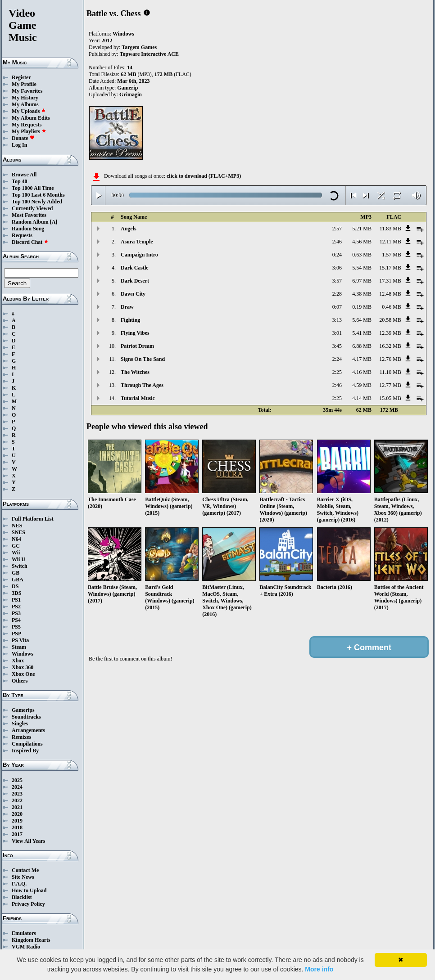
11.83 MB (390, 229)
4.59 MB (362, 385)
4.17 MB (362, 359)
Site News (23, 877)
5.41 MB (362, 333)
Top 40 (20, 181)
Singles (20, 724)
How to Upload (29, 890)
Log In (19, 145)
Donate (23, 138)
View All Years (28, 841)
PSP (16, 634)
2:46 (337, 242)
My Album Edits (31, 118)
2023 (17, 794)
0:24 (337, 255)
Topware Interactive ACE (149, 54)
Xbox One (23, 674)
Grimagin (131, 94)
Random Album (30, 222)
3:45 (337, 346)
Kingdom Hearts (31, 940)
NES (17, 526)
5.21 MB (362, 229)
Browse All (24, 175)
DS (15, 586)
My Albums (25, 104)
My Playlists (29, 131)
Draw (127, 307)
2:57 (337, 229)
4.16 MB (362, 372)
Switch (20, 566)
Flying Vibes (135, 333)
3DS (16, 593)
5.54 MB (362, 268)
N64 (16, 539)
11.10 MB (390, 372)
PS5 (16, 627)
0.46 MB (392, 307)
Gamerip (127, 88)
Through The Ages (142, 385)
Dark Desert (135, 281)
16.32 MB (390, 346)
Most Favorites (29, 215)
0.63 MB (362, 255)
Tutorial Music (138, 398)
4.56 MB (362, 242)
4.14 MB (362, 398)
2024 (17, 787)
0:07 (337, 307)
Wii (16, 553)
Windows (23, 654)
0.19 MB (362, 307)
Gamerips (23, 710)
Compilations (27, 744)
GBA (18, 580)
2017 (17, 834)
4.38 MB (362, 294)
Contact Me (25, 870)
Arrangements (28, 730)
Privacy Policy (28, 904)
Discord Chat (30, 242)
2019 (17, 821)
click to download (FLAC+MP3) (204, 176)
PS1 (16, 600)
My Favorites (27, 91)
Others (20, 681)
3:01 (337, 333)
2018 (17, 827)
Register (21, 77)
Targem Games (139, 47)
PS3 (16, 613)
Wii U (18, 559)
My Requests (27, 125)
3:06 (337, 268)
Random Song (28, 229)
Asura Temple (137, 242)
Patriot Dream (137, 346)
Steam (19, 647)
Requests (22, 235)
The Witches (135, 372)
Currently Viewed (32, 208)
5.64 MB (362, 320)
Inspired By (25, 751)
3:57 (337, 281)
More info (319, 969)
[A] (54, 222)
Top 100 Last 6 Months (38, 195)
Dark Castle (135, 268)
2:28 (337, 294)
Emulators (24, 933)
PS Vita (20, 640)
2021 (17, 807)
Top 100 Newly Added (37, 202)
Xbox (18, 661)
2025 (17, 780)
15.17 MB (390, 268)
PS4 (16, 620)
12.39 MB (390, 333)
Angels (129, 229)
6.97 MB (362, 281)
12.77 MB (390, 385)
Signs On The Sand (143, 359)
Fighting (130, 320)
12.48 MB (390, 294)
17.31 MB (390, 281)
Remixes (21, 737)
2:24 (337, 359)
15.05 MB (390, 398)
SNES (18, 532)
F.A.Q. (19, 884)
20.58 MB (390, 320)
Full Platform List (33, 519)
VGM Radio (26, 947)
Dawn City (133, 294)
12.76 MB (390, 359)
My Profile (24, 84)
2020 (17, 814)
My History (25, 98)
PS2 (16, 607)
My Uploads (29, 111)
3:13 (337, 320)
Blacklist (22, 897)
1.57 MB (392, 255)
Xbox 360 (23, 667)
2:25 (337, 372)
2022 (17, 800)
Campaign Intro (139, 255)
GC (16, 546)
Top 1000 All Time (33, 188)
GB (16, 573)
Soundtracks (26, 717)
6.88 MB (362, 346)
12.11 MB (390, 242)
